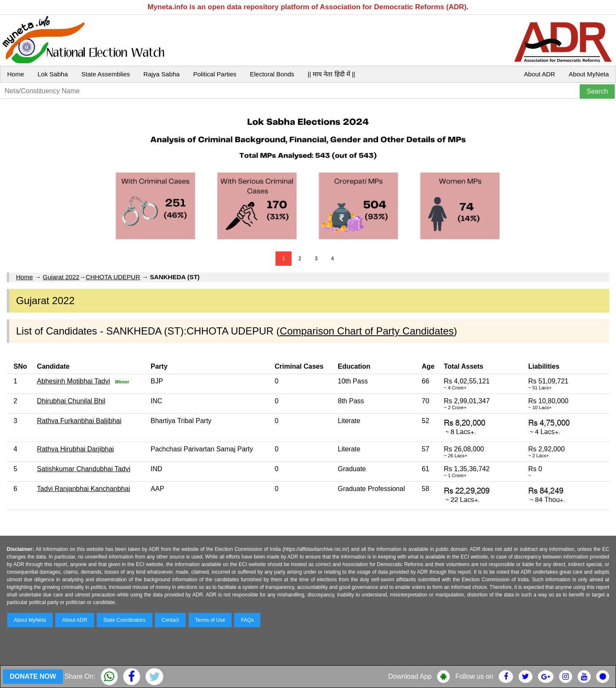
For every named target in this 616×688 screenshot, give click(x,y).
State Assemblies (106, 74)
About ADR (540, 74)
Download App (410, 676)
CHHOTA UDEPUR (113, 277)
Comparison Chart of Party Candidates (367, 331)
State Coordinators (124, 620)
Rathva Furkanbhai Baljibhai (79, 421)
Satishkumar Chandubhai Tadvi (84, 469)
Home (16, 74)
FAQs (247, 620)
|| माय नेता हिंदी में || (331, 74)
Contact (170, 620)
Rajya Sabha (162, 74)
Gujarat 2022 (61, 277)
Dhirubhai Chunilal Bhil (71, 401)
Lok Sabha (53, 74)
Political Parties (215, 74)
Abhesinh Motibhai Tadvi (74, 381)
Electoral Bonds (272, 74)
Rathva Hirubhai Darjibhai (76, 449)
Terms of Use (210, 620)
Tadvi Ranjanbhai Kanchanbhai (84, 489)
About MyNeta (589, 74)
